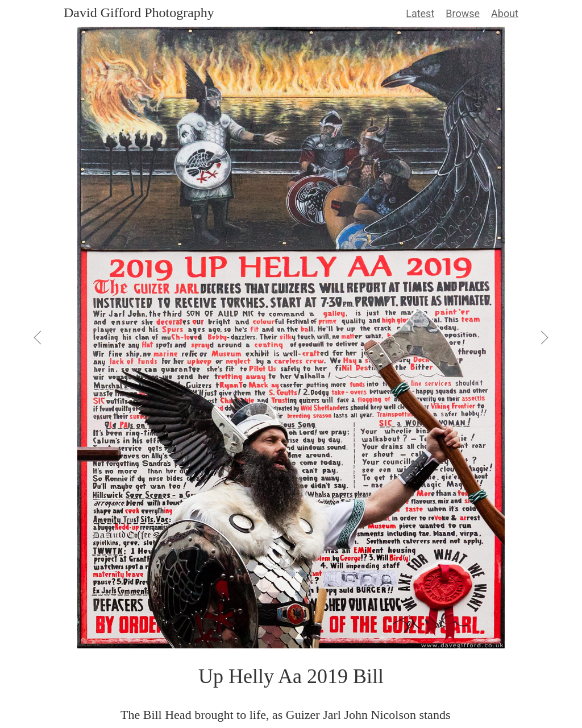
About (505, 13)
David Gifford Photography (139, 13)
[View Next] (543, 337)
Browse (463, 13)
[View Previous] (39, 337)
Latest (420, 13)
